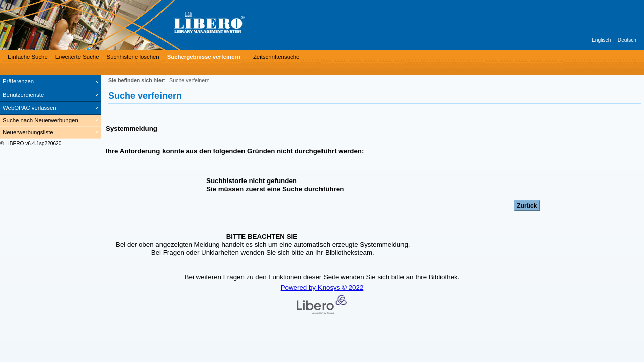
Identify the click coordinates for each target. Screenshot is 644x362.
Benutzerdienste (23, 95)
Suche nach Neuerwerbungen (41, 120)
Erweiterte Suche (77, 57)
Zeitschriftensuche (276, 57)
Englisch (601, 40)
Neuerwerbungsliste (28, 132)
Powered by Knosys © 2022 (322, 287)
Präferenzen (18, 81)
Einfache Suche (28, 57)
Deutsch (627, 40)
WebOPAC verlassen (29, 108)
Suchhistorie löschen (133, 57)
